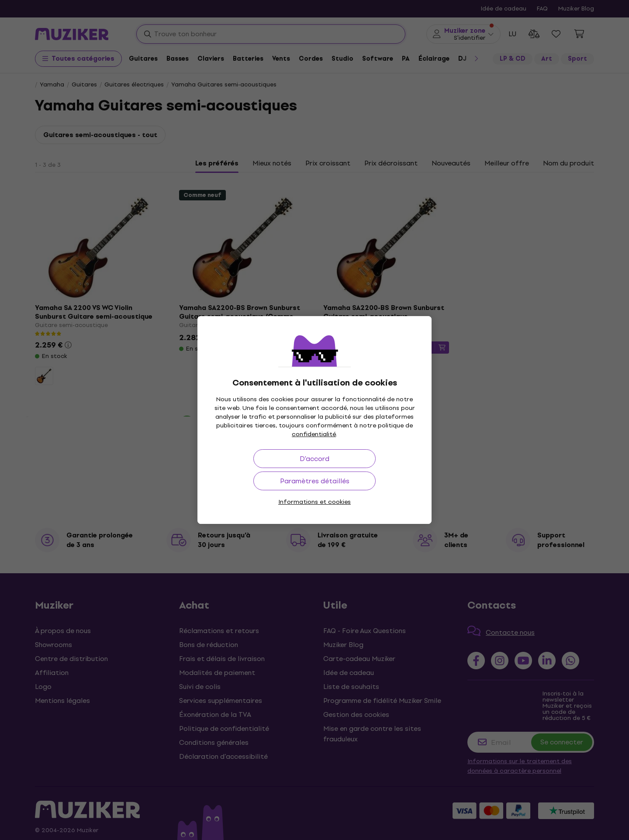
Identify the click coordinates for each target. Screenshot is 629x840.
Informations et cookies (314, 502)
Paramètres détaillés (315, 481)
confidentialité (314, 434)
